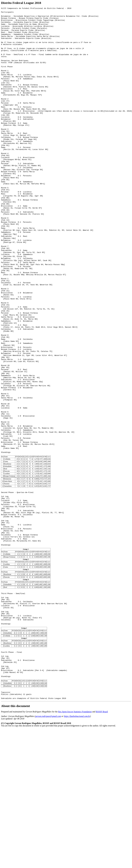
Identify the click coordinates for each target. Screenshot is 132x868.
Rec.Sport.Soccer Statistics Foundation (75, 830)
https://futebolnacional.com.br (77, 834)
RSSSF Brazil (102, 830)
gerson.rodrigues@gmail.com (48, 834)
